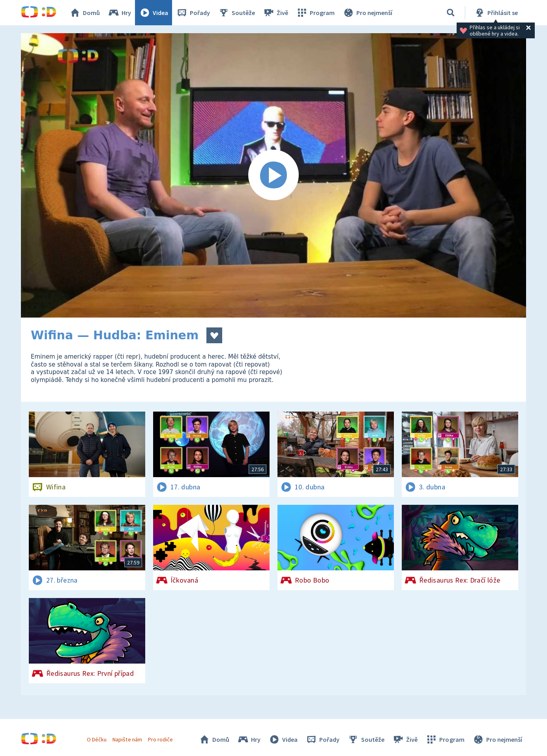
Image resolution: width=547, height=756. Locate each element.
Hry (119, 13)
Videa (154, 13)
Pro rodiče (160, 739)
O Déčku (97, 739)
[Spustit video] (273, 175)
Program (315, 13)
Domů (84, 13)
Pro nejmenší (367, 13)
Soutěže (236, 13)
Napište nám (127, 739)
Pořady (193, 13)
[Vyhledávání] (451, 13)
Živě (275, 13)
